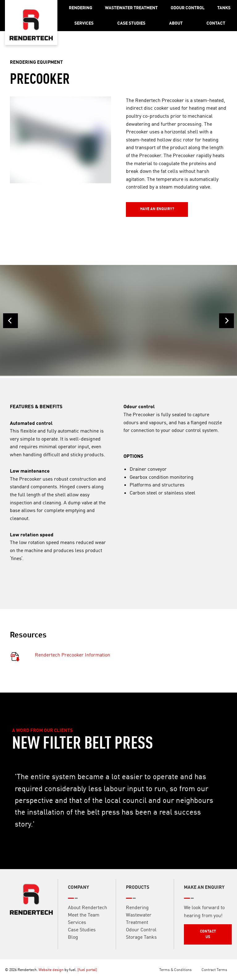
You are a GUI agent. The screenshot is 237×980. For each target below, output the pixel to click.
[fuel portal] (87, 970)
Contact (216, 23)
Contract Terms (214, 970)
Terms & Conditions (175, 970)
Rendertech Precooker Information (73, 661)
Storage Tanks (141, 944)
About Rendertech (87, 914)
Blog (73, 944)
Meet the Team (84, 921)
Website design (51, 970)
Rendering (81, 8)
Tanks (224, 8)
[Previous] (10, 321)
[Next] (227, 321)
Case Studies (131, 23)
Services (84, 23)
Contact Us (195, 934)
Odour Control (188, 8)
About (176, 23)
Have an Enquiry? (143, 205)
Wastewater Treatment (131, 8)
